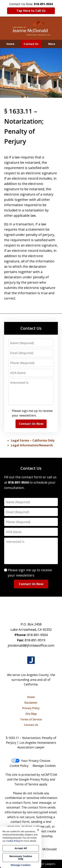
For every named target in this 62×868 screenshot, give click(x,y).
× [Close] (38, 830)
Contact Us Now (31, 424)
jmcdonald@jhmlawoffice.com (31, 645)
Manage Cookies (44, 766)
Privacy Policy (31, 708)
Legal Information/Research (32, 445)
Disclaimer (31, 703)
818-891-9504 (37, 635)
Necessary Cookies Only (21, 857)
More (52, 44)
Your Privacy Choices (31, 761)
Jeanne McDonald (44, 849)
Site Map (31, 714)
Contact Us (31, 44)
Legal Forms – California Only (33, 440)
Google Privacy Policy (34, 779)
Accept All (21, 848)
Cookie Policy (19, 766)
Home (10, 44)
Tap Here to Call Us (31, 11)
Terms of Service (31, 719)
